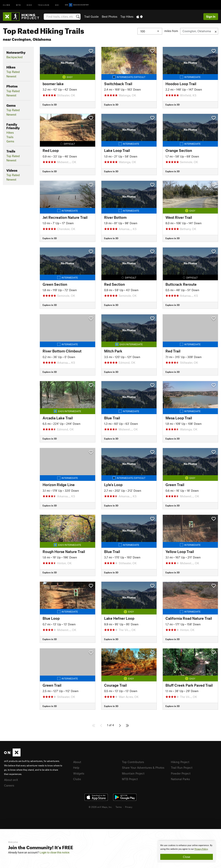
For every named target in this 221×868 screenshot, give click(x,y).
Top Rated (13, 72)
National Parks (180, 779)
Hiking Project (180, 762)
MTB (18, 5)
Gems (10, 141)
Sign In (211, 16)
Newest (11, 76)
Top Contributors (133, 762)
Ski (57, 5)
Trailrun (44, 5)
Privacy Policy (201, 849)
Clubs (77, 779)
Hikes (10, 132)
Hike (29, 5)
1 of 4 (110, 725)
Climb (7, 5)
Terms (119, 807)
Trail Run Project (182, 768)
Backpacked (15, 57)
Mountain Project (133, 773)
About (77, 762)
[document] (187, 852)
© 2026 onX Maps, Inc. (100, 807)
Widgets (79, 773)
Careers (9, 785)
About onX (11, 780)
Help (76, 768)
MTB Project (130, 779)
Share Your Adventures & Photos (143, 768)
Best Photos (110, 16)
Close (187, 857)
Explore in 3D (50, 105)
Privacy (129, 807)
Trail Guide (91, 16)
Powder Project (181, 773)
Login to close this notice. (55, 852)
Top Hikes (127, 16)
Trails (10, 137)
